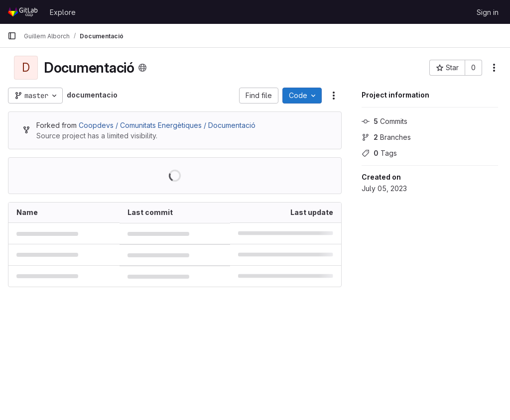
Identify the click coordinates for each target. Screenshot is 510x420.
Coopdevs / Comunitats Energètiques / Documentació (167, 125)
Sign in (488, 12)
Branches (386, 137)
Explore (63, 12)
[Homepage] (24, 12)
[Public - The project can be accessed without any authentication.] (142, 68)
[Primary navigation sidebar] (12, 36)
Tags (379, 153)
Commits (384, 121)
